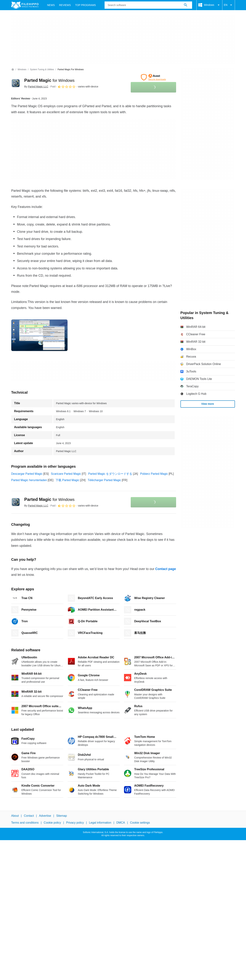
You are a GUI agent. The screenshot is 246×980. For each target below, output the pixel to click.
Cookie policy (52, 823)
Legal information (100, 823)
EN (228, 5)
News (51, 5)
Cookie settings (140, 823)
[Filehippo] (25, 5)
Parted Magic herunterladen (29, 480)
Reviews (65, 5)
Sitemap (62, 816)
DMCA (121, 823)
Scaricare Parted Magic (66, 474)
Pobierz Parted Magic (154, 474)
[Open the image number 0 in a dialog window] (39, 335)
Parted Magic (49, 80)
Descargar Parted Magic (27, 474)
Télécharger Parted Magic (104, 480)
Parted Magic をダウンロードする (110, 474)
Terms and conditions (25, 823)
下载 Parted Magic (67, 480)
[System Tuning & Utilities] (42, 70)
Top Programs (86, 5)
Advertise (45, 816)
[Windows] (22, 70)
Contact (29, 816)
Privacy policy (75, 823)
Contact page (166, 569)
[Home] (13, 69)
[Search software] (186, 5)
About (15, 816)
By (36, 87)
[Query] (148, 5)
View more (208, 404)
